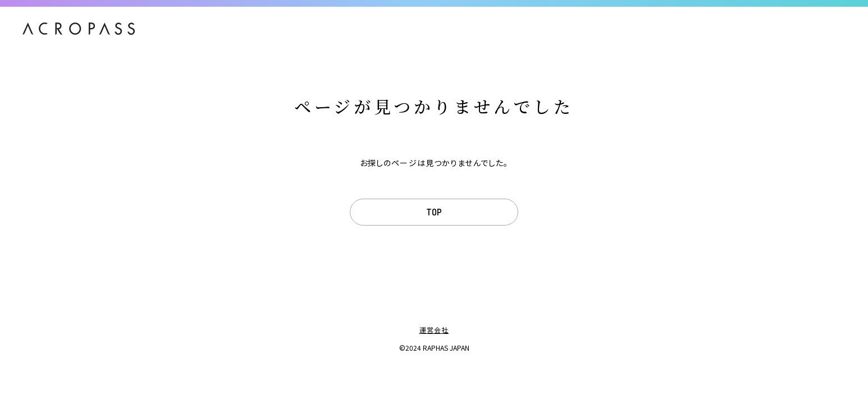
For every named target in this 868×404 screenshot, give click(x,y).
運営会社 (434, 330)
